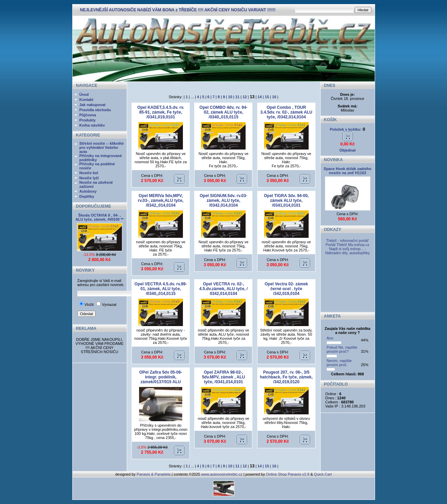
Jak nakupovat (92, 105)
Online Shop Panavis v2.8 (288, 474)
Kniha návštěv (92, 125)
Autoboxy (88, 191)
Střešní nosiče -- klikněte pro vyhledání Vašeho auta (102, 147)
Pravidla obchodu (95, 110)
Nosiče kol (89, 173)
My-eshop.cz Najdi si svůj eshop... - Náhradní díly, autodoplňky (347, 249)
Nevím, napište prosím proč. (339, 363)
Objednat (348, 150)
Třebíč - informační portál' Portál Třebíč (347, 243)
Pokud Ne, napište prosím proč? (342, 349)
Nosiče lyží (89, 178)
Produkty (88, 120)
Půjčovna (88, 115)
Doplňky (87, 196)
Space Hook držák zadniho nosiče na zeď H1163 (347, 171)
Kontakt (86, 100)
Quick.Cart (323, 474)
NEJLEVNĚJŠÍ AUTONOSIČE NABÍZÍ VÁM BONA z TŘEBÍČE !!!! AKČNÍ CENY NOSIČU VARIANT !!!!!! (178, 10)
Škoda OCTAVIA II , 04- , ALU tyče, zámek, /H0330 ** (100, 217)
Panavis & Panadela (154, 474)
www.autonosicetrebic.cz (222, 474)
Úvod (84, 94)
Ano (330, 338)
